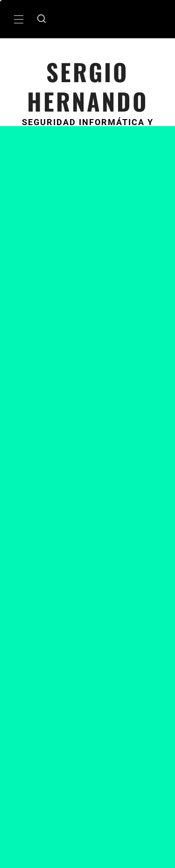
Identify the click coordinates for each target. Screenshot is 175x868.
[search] (42, 19)
